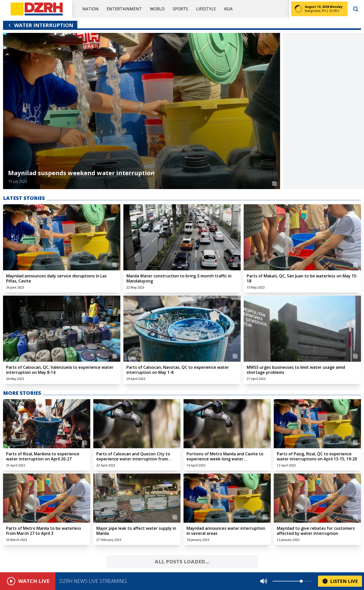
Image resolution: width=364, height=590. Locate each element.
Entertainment (124, 9)
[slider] (301, 581)
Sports (180, 9)
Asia (228, 9)
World (157, 9)
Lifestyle (206, 9)
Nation (90, 9)
